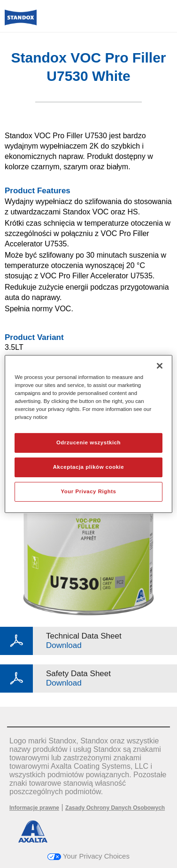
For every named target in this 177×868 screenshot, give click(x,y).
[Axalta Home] (21, 21)
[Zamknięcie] (160, 366)
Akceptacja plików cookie (88, 467)
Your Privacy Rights (88, 491)
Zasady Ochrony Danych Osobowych (115, 808)
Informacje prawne (34, 808)
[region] (88, 434)
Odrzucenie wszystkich (88, 442)
